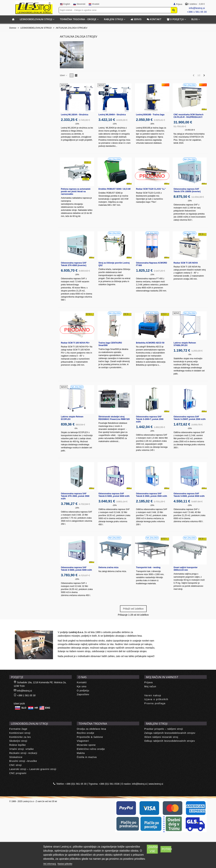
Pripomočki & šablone (90, 737)
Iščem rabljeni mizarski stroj (161, 737)
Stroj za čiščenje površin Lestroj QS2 (114, 264)
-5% (190, 354)
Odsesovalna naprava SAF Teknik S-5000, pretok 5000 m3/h (76, 569)
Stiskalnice (16, 757)
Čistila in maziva (87, 757)
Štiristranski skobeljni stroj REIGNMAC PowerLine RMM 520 (114, 418)
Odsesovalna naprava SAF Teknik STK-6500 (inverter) (74, 264)
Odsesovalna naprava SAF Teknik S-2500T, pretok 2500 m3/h (190, 418)
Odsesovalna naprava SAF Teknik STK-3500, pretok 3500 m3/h (75, 496)
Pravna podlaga (155, 703)
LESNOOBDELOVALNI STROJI (36, 19)
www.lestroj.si (156, 784)
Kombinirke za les (20, 737)
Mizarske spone (86, 745)
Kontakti (82, 682)
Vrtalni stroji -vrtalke (22, 749)
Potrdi (167, 849)
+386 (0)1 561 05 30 (76, 784)
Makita (81, 753)
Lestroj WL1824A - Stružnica (75, 115)
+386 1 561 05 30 (197, 12)
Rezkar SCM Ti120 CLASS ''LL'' (151, 189)
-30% (152, 124)
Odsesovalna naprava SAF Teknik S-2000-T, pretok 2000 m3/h (150, 419)
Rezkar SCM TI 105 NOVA (186, 263)
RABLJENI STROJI (113, 19)
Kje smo (82, 686)
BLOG (194, 19)
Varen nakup (153, 695)
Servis (136, 19)
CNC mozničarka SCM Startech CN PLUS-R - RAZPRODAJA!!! (189, 116)
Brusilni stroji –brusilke (23, 761)
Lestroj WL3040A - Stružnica (112, 115)
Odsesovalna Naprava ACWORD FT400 (152, 264)
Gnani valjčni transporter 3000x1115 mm (186, 569)
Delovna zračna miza (109, 567)
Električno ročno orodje (91, 749)
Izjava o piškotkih (156, 699)
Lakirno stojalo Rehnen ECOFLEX (72, 418)
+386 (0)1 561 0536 (109, 784)
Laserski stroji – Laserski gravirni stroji (33, 769)
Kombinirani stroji (20, 733)
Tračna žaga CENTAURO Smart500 (110, 344)
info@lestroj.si (197, 8)
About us (18, 627)
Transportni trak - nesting (148, 567)
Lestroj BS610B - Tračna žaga (150, 115)
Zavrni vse (153, 849)
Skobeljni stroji (18, 741)
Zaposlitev (83, 694)
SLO (24, 708)
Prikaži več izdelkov (133, 609)
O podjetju (175, 19)
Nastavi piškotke (65, 864)
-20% (190, 201)
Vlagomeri (83, 741)
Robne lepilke (18, 745)
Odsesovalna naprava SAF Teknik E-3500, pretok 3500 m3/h (152, 495)
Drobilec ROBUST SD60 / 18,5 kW (115, 189)
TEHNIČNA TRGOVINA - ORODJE (78, 19)
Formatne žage (18, 729)
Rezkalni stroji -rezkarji (23, 753)
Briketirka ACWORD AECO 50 (150, 343)
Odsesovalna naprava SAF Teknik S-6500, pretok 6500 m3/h (189, 495)
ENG (48, 708)
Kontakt (154, 19)
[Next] (204, 75)
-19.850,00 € (190, 130)
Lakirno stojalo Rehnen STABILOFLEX (185, 344)
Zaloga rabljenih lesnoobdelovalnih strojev (170, 733)
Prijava (148, 682)
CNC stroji (16, 765)
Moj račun (150, 686)
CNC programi (18, 773)
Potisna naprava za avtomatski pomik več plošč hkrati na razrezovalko (76, 192)
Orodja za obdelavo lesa (91, 729)
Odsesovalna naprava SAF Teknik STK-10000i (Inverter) (187, 190)
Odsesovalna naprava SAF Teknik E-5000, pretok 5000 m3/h (114, 495)
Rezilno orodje (86, 733)
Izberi (64, 75)
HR (36, 708)
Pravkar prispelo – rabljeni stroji (164, 729)
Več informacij (50, 864)
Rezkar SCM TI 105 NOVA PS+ (75, 343)
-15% (77, 124)
